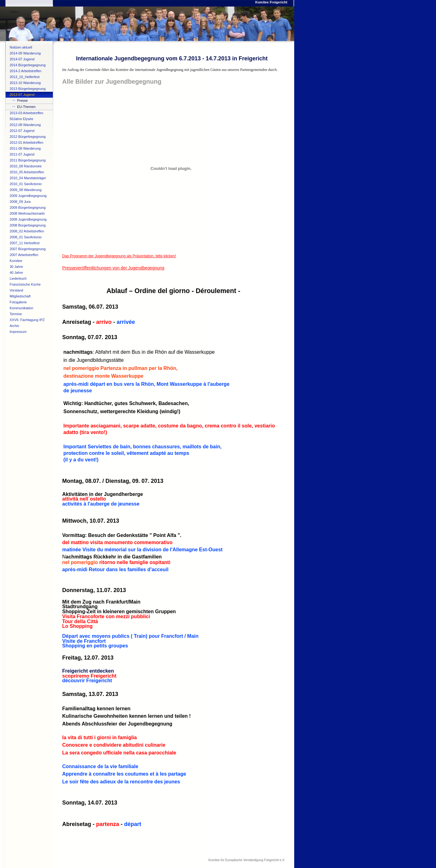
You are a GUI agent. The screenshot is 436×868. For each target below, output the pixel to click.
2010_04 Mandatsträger (28, 178)
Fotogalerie (18, 302)
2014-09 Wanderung (25, 53)
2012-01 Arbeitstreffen (26, 142)
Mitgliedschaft (20, 296)
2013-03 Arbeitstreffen (26, 113)
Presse (22, 100)
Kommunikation (21, 308)
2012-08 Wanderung (25, 125)
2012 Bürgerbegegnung (28, 137)
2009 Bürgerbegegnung (28, 208)
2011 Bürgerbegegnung (28, 160)
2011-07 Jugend (22, 154)
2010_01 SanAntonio (26, 184)
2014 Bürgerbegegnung (28, 65)
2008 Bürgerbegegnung (28, 225)
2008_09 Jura (20, 202)
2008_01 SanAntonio (26, 237)
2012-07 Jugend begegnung (22, 131)
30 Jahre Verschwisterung (22, 267)
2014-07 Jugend (22, 59)
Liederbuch (18, 278)
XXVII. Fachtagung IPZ (27, 320)
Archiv (14, 326)
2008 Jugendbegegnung (28, 219)
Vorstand (16, 290)
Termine (16, 314)
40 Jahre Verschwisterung (22, 273)
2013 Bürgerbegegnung (28, 89)
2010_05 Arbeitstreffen (27, 172)
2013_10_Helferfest (25, 77)
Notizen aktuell (21, 47)
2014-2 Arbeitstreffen (26, 71)
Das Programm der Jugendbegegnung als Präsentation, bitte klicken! (119, 256)
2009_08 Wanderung (26, 190)
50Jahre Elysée (21, 119)
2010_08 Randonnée (26, 166)
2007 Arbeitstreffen (24, 255)
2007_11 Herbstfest (25, 243)
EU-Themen (26, 107)
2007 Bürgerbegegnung (28, 249)
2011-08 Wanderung (25, 148)
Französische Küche (25, 284)
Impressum (18, 332)
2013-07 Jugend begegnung (22, 95)
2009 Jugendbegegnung (28, 196)
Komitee (16, 261)
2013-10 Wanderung (25, 83)
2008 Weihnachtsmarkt (27, 213)
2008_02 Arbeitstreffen (27, 231)
